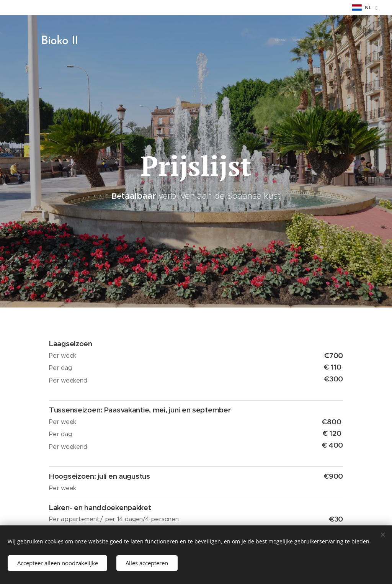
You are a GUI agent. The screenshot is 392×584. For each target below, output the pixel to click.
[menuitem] (334, 40)
